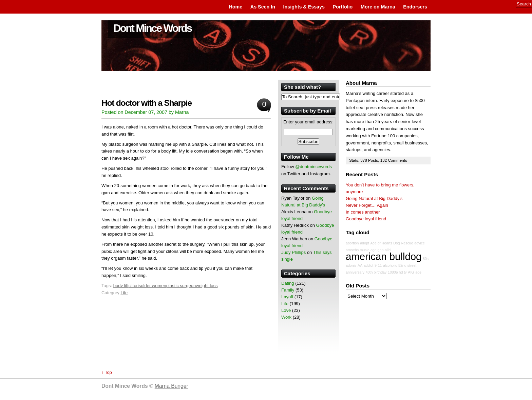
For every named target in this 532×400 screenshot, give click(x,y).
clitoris (135, 286)
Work (286, 317)
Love (286, 310)
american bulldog (384, 256)
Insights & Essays (304, 7)
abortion (352, 243)
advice (420, 243)
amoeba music (357, 250)
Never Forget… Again (367, 205)
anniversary (355, 272)
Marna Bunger (172, 386)
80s (426, 259)
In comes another (363, 212)
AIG (411, 272)
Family (288, 290)
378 (364, 160)
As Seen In (263, 7)
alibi (388, 250)
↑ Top (107, 372)
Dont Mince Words (153, 28)
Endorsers (415, 7)
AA (360, 265)
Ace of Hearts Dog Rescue (392, 243)
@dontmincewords (313, 167)
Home (235, 7)
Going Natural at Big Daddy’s (374, 198)
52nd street (407, 265)
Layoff (287, 297)
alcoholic (390, 265)
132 (384, 160)
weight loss (207, 286)
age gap (377, 250)
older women (153, 286)
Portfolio (343, 7)
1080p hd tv (397, 272)
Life (124, 293)
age (418, 272)
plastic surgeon (181, 286)
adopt (365, 243)
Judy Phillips (293, 252)
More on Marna (378, 7)
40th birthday (376, 272)
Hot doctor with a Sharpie (147, 103)
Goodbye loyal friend (366, 219)
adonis (351, 265)
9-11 (378, 265)
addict (368, 265)
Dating (288, 283)
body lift (121, 286)
